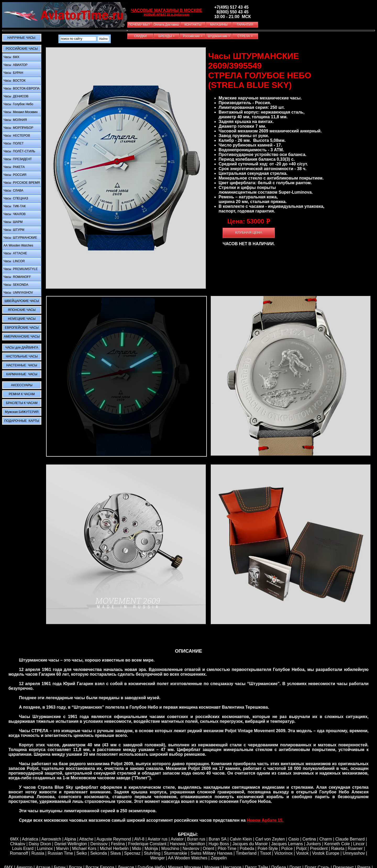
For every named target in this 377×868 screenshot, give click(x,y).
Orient (209, 849)
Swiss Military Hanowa (212, 853)
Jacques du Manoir (250, 844)
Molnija (151, 849)
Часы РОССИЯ (15, 175)
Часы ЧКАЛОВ (14, 214)
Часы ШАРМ (13, 222)
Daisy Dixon (40, 844)
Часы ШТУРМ (13, 230)
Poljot (301, 849)
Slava (115, 853)
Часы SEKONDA (15, 285)
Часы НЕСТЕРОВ (16, 136)
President (319, 849)
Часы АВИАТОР (15, 65)
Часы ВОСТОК (14, 81)
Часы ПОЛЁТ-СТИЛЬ (19, 151)
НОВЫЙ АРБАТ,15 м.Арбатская (167, 14)
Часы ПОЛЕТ (13, 143)
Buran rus (196, 839)
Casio (294, 839)
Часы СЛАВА (13, 191)
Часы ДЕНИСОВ (15, 96)
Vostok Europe (326, 853)
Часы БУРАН (13, 73)
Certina (309, 839)
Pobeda (247, 849)
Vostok (302, 853)
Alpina (70, 839)
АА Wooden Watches (18, 245)
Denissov (99, 844)
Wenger (158, 858)
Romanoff (19, 853)
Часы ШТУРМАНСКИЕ (20, 238)
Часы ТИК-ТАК (14, 206)
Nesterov (191, 849)
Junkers (314, 844)
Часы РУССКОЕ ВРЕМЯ (21, 183)
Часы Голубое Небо (18, 104)
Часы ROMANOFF (17, 277)
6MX (14, 839)
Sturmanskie (176, 853)
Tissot (265, 853)
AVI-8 (139, 839)
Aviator (177, 839)
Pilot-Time (227, 849)
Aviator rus (158, 839)
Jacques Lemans (287, 844)
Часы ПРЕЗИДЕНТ (17, 159)
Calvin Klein (241, 839)
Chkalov (18, 844)
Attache (86, 839)
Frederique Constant (147, 844)
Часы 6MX (11, 57)
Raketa (338, 849)
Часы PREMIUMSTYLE (20, 269)
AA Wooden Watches (188, 858)
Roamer (355, 849)
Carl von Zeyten (270, 839)
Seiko (82, 853)
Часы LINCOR (14, 261)
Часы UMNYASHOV (18, 293)
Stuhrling (152, 853)
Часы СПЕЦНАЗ (15, 198)
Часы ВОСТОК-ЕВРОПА (21, 88)
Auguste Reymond (114, 839)
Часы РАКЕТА (14, 167)
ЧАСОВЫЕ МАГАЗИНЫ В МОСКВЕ (166, 10)
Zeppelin (219, 858)
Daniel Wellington (71, 844)
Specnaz (132, 853)
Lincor (359, 844)
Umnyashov (354, 853)
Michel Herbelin (114, 849)
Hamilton (197, 844)
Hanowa (178, 844)
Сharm (326, 839)
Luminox (45, 849)
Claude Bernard (350, 839)
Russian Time (60, 853)
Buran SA (218, 839)
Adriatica (30, 839)
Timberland (246, 853)
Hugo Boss (219, 844)
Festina (118, 844)
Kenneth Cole (337, 844)
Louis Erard (23, 849)
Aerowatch (51, 839)
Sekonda (99, 853)
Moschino (170, 849)
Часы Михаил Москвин (20, 112)
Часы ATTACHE (15, 253)
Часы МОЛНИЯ (15, 120)
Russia (38, 853)
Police (287, 849)
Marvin (63, 849)
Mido (137, 849)
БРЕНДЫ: (188, 834)
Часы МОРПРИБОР (18, 128)
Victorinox (284, 853)
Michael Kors (84, 849)
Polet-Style (268, 849)
